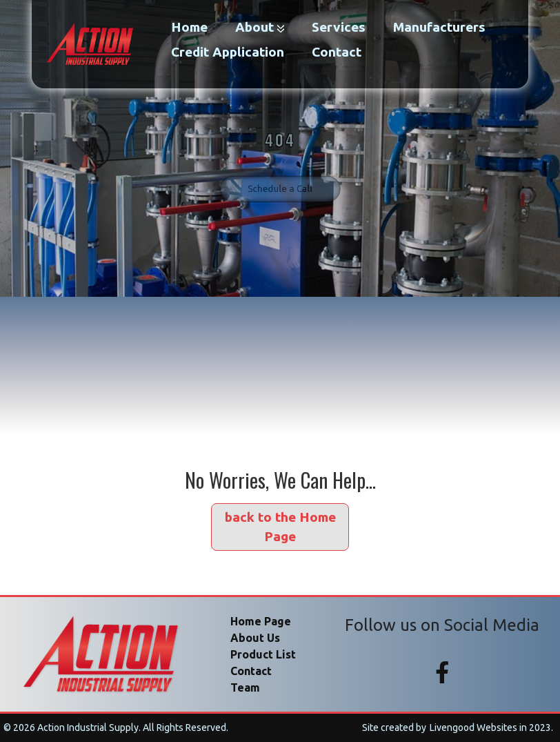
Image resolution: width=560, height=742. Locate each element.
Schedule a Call (280, 181)
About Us (255, 638)
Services (339, 27)
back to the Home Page (280, 527)
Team (245, 687)
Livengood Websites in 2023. (491, 728)
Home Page (261, 621)
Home (189, 27)
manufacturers (439, 27)
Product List (263, 654)
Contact (337, 52)
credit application (228, 52)
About (260, 27)
